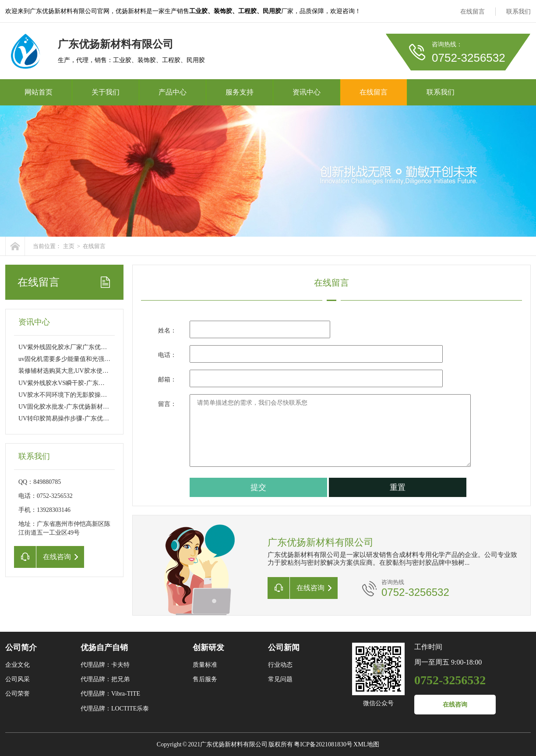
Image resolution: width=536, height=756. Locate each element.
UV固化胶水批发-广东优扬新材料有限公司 (76, 407)
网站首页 (39, 92)
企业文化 (18, 665)
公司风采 (18, 679)
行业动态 (280, 665)
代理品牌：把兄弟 (105, 679)
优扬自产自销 (104, 647)
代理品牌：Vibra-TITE (110, 694)
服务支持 (240, 92)
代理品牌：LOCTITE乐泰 (115, 709)
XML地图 (366, 744)
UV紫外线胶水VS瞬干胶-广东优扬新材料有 (77, 383)
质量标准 (205, 665)
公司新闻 (284, 647)
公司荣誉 (18, 694)
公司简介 (21, 647)
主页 (69, 246)
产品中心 (173, 92)
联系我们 (518, 12)
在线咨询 (455, 705)
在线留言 (473, 12)
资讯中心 (307, 92)
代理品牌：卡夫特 (105, 665)
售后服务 (205, 679)
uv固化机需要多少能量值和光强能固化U (73, 359)
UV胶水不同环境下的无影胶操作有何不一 (75, 395)
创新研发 (208, 647)
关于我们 (106, 92)
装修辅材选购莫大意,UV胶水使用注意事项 (76, 371)
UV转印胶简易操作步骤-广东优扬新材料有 (76, 418)
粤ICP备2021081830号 (323, 744)
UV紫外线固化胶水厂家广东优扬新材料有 (75, 347)
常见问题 (280, 679)
